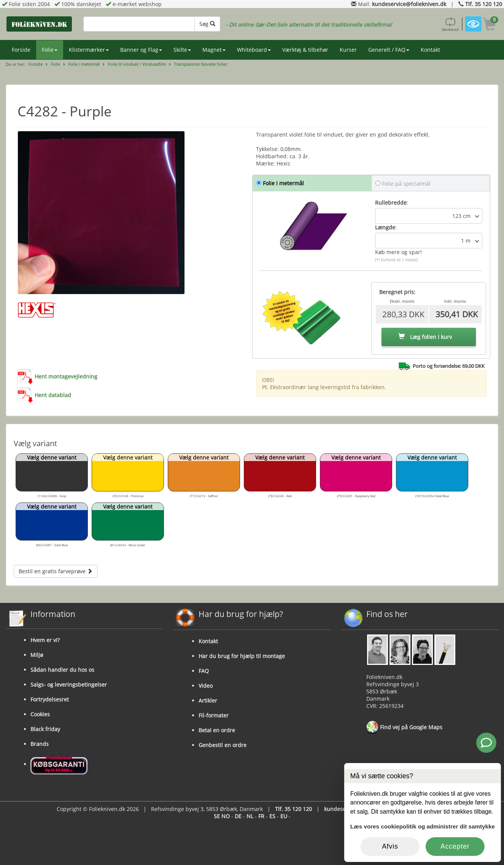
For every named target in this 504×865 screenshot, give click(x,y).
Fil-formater (214, 715)
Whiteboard (254, 50)
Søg (207, 24)
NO (226, 816)
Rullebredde (391, 203)
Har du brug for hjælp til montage (242, 656)
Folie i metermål (84, 64)
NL (250, 816)
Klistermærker (89, 50)
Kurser (348, 50)
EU (284, 816)
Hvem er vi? (45, 640)
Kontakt (430, 50)
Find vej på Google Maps (404, 728)
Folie (50, 50)
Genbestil (450, 24)
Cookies (40, 714)
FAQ (204, 671)
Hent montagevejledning (66, 376)
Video (206, 686)
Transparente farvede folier (200, 64)
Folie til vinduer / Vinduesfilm (137, 64)
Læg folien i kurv (425, 337)
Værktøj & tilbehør (305, 50)
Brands (40, 744)
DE (238, 816)
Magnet (214, 50)
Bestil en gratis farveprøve (56, 571)
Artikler (208, 700)
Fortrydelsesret (50, 699)
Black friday (45, 729)
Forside (21, 50)
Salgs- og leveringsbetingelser (69, 685)
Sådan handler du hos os (62, 670)
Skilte (182, 50)
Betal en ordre (217, 730)
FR (261, 816)
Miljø (37, 655)
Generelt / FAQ (389, 50)
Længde (385, 227)
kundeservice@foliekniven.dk (409, 4)
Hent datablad (53, 395)
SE (217, 816)
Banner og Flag (141, 50)
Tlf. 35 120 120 (484, 4)
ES (272, 816)
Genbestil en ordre (223, 745)
